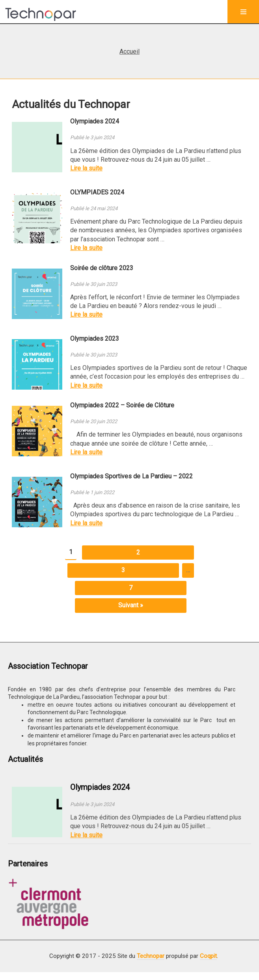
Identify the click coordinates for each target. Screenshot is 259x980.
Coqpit (208, 956)
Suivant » (131, 605)
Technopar (151, 956)
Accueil (129, 51)
